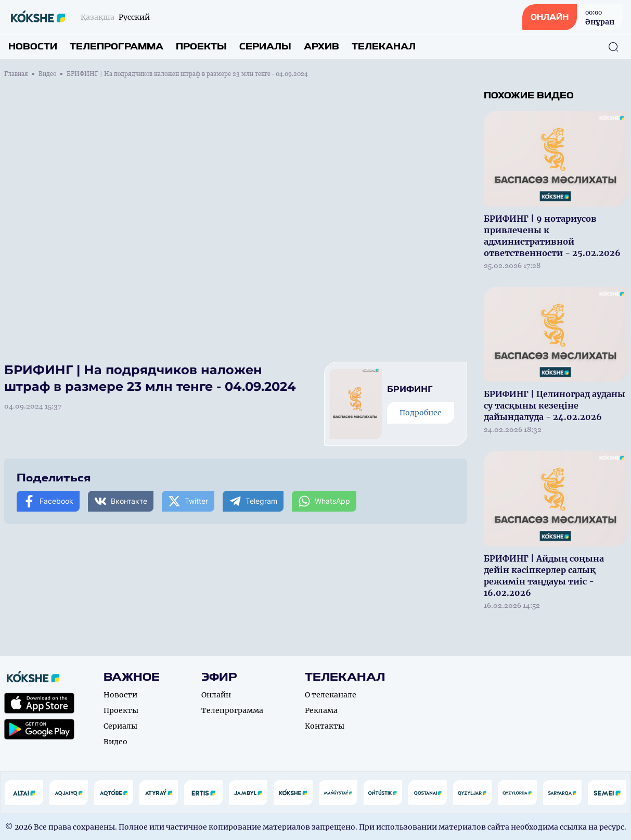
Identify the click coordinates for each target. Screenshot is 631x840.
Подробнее (421, 413)
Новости (33, 47)
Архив (321, 47)
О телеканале (331, 695)
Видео (47, 74)
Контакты (325, 726)
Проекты (201, 47)
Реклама (321, 710)
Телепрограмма (117, 47)
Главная (16, 74)
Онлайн (216, 695)
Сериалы (265, 47)
